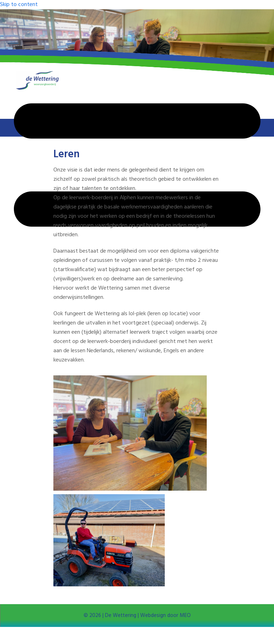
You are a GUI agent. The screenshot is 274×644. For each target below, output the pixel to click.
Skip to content (19, 5)
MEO (185, 616)
